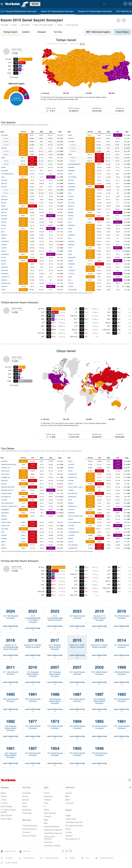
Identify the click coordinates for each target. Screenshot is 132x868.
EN (107, 4)
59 (26, 97)
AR (111, 4)
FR (114, 4)
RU (117, 4)
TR (104, 4)
